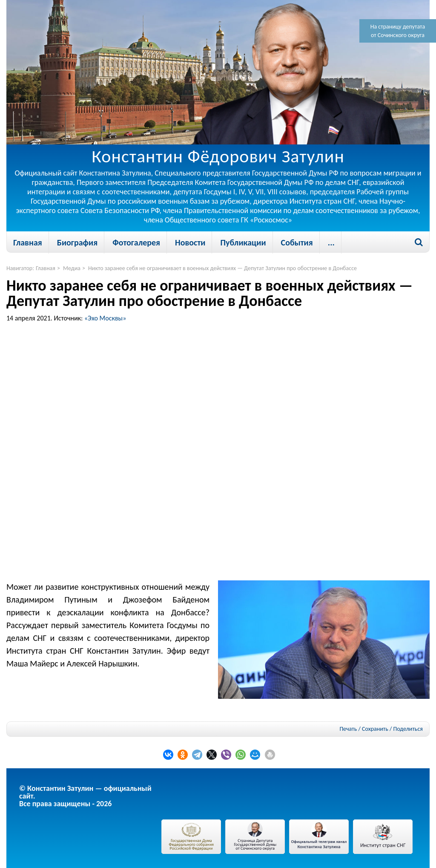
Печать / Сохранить (364, 729)
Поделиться (408, 729)
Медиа (72, 268)
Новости (190, 242)
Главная (28, 242)
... (331, 242)
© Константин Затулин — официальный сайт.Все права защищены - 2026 (85, 796)
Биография (77, 242)
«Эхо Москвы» (105, 318)
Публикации (243, 242)
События (297, 242)
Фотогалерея (136, 242)
